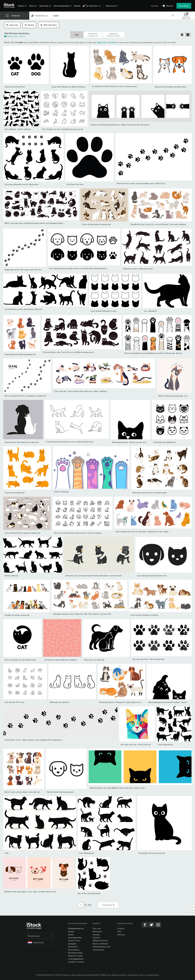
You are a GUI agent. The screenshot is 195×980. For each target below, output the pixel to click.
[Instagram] (158, 925)
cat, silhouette (150, 311)
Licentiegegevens (76, 959)
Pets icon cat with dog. (94, 660)
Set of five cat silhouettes (89, 893)
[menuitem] (22, 8)
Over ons (97, 928)
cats (7, 853)
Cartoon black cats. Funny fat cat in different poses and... (69, 352)
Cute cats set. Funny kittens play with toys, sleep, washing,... (81, 391)
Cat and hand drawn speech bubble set (22, 533)
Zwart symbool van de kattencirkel (20, 660)
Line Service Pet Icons (14, 702)
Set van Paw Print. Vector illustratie (148, 659)
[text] (111, 16)
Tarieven (155, 6)
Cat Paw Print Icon (75, 184)
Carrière (96, 938)
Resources (111, 6)
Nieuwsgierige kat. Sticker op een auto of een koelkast (136, 442)
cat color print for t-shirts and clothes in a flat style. (144, 744)
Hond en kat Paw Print (15, 87)
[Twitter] (151, 925)
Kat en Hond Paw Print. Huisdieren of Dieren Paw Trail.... (30, 396)
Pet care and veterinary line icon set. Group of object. (78, 533)
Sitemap (121, 935)
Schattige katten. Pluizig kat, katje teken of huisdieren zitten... (127, 702)
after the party (49, 25)
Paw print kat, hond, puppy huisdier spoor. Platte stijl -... (142, 183)
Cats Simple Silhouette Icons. (104, 311)
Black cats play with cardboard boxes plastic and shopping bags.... (35, 223)
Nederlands (40, 936)
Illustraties (44, 6)
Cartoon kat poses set (15, 493)
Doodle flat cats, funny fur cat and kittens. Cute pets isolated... (159, 224)
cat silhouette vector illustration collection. (24, 309)
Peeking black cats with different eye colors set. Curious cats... (118, 788)
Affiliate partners (100, 940)
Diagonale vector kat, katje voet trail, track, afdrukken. (29, 270)
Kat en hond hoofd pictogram (60, 792)
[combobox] (40, 16)
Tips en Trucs (74, 940)
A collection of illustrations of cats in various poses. (115, 86)
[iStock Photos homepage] (10, 6)
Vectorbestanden (61, 6)
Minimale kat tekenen (59, 702)
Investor (96, 935)
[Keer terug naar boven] (192, 910)
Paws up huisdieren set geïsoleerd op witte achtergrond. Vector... (154, 353)
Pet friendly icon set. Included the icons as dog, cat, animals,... (70, 129)
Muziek (77, 6)
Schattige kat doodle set (164, 442)
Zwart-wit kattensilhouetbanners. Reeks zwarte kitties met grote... (121, 125)
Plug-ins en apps (75, 956)
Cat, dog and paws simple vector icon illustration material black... (78, 268)
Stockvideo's (74, 950)
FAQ (119, 931)
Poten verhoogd (61, 492)
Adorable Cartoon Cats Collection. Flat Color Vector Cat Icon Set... (83, 614)
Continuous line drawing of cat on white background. (70, 442)
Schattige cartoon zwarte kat (152, 853)
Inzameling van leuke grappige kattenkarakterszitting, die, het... (34, 354)
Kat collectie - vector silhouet (18, 129)
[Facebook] (145, 925)
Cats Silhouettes (165, 744)
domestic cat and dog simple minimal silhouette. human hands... (94, 576)
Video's (21, 6)
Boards (170, 6)
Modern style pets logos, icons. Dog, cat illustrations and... (31, 892)
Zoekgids (72, 944)
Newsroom (97, 931)
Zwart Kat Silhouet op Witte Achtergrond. (71, 87)
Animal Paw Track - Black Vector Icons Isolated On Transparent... (34, 740)
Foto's (32, 6)
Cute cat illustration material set (96, 224)
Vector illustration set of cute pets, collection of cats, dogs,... (143, 531)
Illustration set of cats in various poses (150, 493)
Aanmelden (184, 6)
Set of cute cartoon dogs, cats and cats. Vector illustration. (31, 792)
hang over (12, 25)
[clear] (173, 16)
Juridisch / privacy (76, 962)
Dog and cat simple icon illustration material (174, 87)
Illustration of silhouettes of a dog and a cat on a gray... (29, 442)
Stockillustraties (75, 953)
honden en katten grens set (17, 615)
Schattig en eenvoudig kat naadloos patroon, (65, 660)
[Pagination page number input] (81, 905)
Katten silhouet (11, 576)
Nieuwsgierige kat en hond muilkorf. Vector (168, 702)
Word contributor (100, 944)
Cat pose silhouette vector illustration (21, 184)
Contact (121, 928)
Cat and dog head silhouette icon (152, 576)
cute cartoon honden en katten (144, 615)
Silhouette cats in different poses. (138, 269)
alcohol (29, 25)
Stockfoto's (73, 947)
